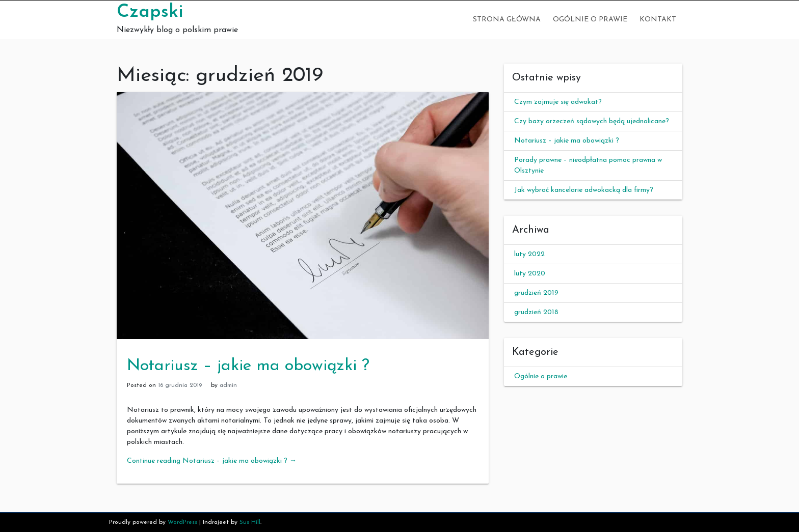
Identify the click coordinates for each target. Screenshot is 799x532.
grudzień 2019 (536, 293)
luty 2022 (529, 254)
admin (228, 385)
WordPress (182, 522)
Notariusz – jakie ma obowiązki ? (248, 366)
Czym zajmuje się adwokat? (558, 102)
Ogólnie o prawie (590, 20)
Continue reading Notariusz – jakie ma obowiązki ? (212, 461)
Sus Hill (250, 522)
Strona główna (507, 20)
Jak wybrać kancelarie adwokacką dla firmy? (584, 190)
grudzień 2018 (536, 312)
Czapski (150, 12)
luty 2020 (530, 274)
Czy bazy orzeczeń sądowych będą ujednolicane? (592, 121)
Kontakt (658, 20)
